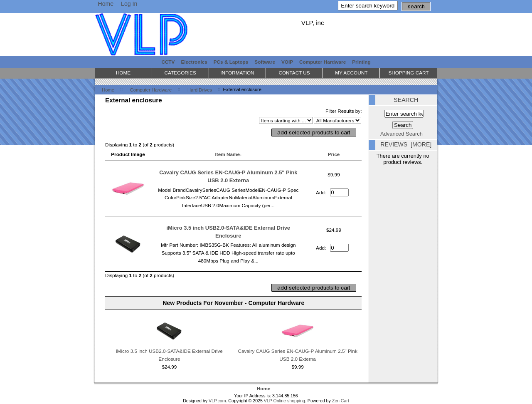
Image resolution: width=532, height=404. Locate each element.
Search (406, 100)
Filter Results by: (344, 111)
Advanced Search (401, 134)
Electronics (194, 62)
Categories (180, 73)
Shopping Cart (408, 73)
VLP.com (217, 401)
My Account (351, 73)
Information (237, 73)
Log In (129, 4)
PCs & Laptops (231, 62)
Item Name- (228, 154)
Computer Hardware (151, 89)
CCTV (168, 62)
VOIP (287, 62)
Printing (361, 62)
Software (265, 62)
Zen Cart (341, 401)
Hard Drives (200, 89)
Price (334, 154)
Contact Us (294, 73)
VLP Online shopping (284, 401)
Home (106, 4)
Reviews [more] (406, 144)
